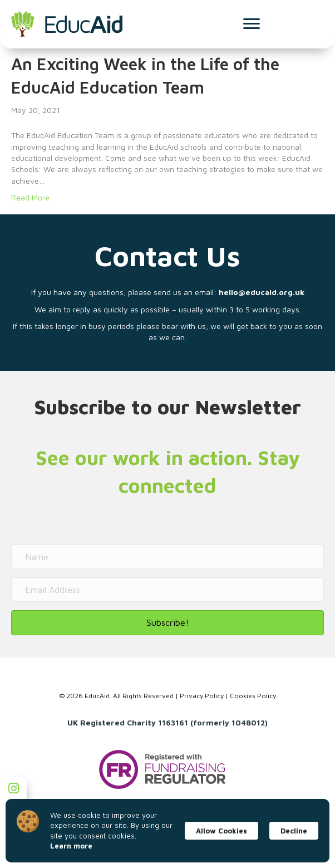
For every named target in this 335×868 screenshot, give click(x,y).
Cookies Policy (253, 696)
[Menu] (252, 24)
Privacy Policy (202, 696)
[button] (167, 623)
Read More (30, 197)
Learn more (71, 846)
